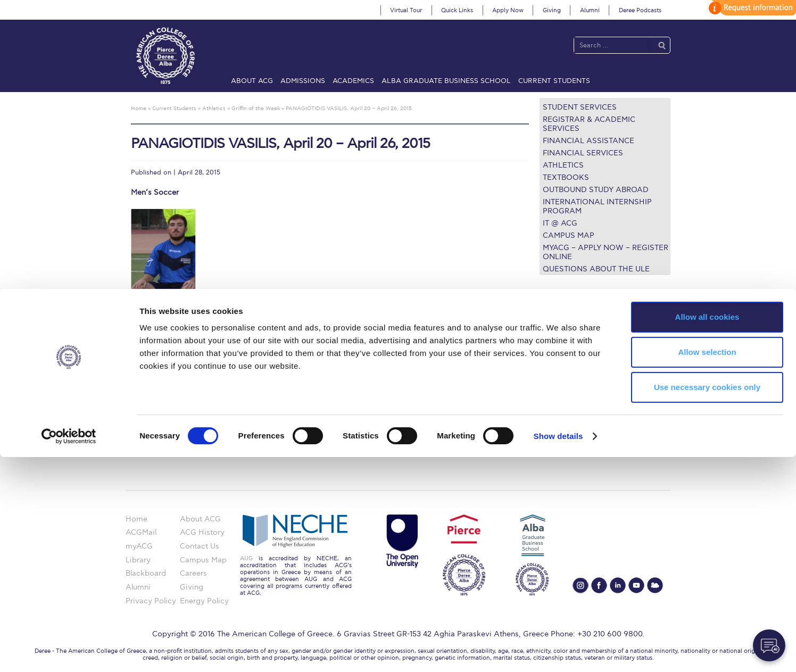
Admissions (303, 81)
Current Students (554, 81)
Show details (558, 651)
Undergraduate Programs (584, 335)
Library (552, 374)
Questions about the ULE (596, 269)
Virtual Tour (406, 10)
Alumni (590, 10)
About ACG (252, 81)
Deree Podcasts (640, 10)
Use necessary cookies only (707, 602)
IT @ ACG (560, 223)
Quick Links (457, 10)
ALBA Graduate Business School (446, 81)
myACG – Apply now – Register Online (606, 252)
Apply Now (508, 10)
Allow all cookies (707, 532)
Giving (552, 10)
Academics (353, 81)
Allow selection (707, 567)
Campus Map (569, 235)
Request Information (576, 425)
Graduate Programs (574, 348)
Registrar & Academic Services (589, 124)
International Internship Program (597, 206)
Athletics (563, 165)
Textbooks (566, 177)
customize (751, 8)
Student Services (580, 107)
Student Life (561, 413)
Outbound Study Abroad (596, 190)
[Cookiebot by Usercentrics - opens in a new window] (69, 651)
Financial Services (583, 153)
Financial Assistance (588, 141)
